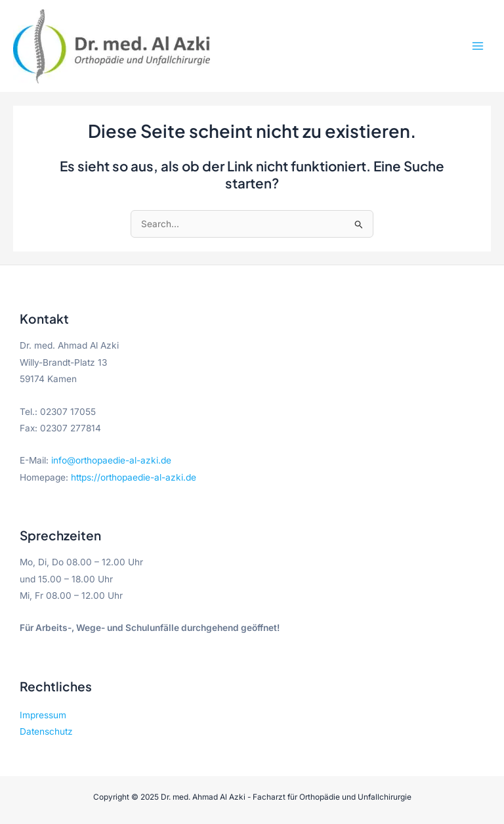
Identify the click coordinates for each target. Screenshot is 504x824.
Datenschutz (46, 731)
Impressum (43, 715)
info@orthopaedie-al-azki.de (111, 460)
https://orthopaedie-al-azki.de (134, 477)
